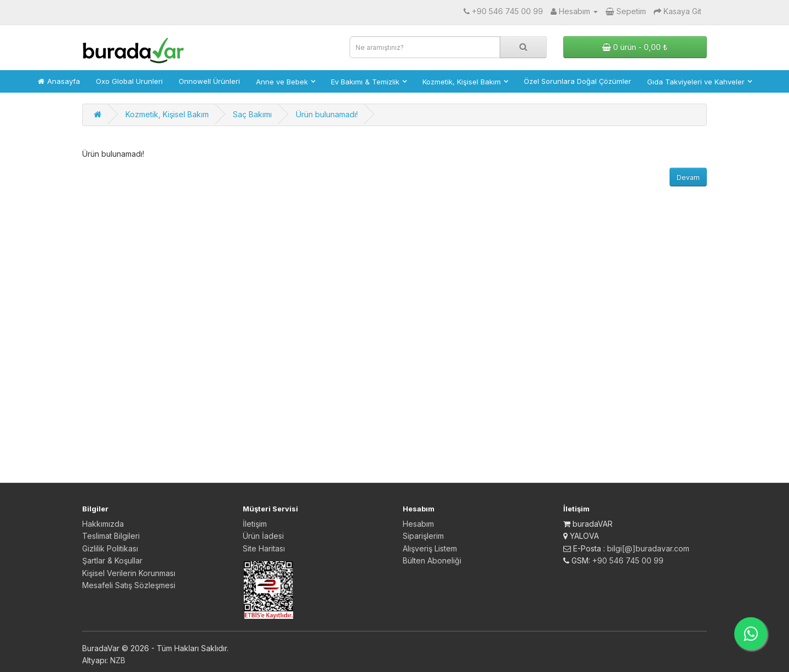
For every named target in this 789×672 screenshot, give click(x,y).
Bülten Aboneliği (432, 560)
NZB (118, 660)
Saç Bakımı (252, 114)
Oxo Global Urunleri (129, 81)
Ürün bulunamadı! (327, 114)
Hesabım (418, 524)
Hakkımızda (103, 524)
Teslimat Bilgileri (111, 536)
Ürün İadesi (263, 536)
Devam (688, 177)
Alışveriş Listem (430, 548)
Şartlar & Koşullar (112, 560)
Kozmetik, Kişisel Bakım (167, 114)
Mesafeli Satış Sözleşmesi (129, 585)
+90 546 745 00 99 (628, 560)
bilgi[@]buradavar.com (648, 548)
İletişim (255, 524)
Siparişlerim (423, 536)
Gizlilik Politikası (110, 548)
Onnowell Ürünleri (209, 81)
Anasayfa (59, 81)
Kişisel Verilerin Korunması (129, 573)
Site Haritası (264, 548)
